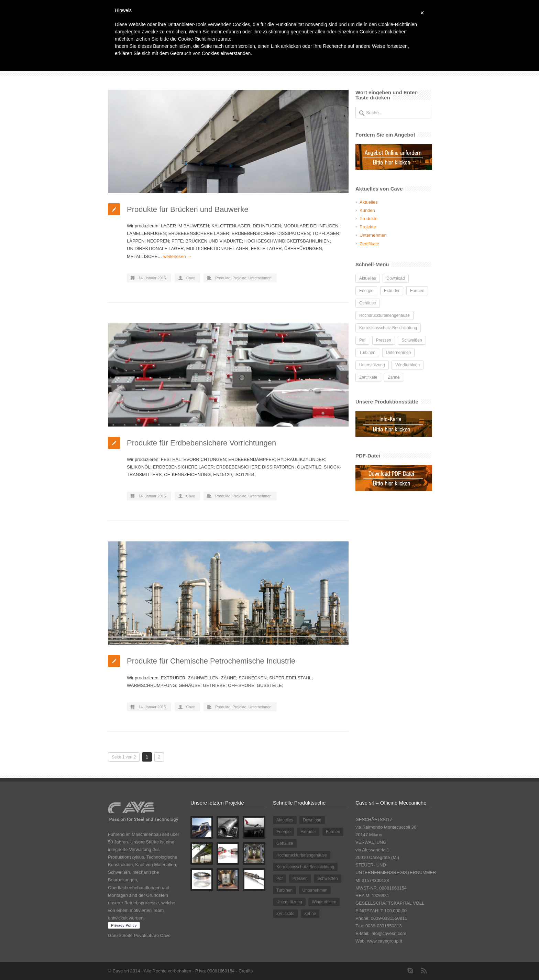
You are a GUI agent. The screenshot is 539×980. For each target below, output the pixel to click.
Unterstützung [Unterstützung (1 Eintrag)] (372, 365)
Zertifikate (369, 244)
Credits (246, 971)
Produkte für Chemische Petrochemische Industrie (211, 661)
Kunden (367, 210)
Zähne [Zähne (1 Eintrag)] (394, 377)
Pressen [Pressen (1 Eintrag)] (384, 340)
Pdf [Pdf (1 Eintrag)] (362, 340)
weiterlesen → (177, 256)
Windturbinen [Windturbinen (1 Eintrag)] (408, 365)
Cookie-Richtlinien (197, 39)
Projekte (239, 278)
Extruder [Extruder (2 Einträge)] (392, 291)
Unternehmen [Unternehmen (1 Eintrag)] (399, 353)
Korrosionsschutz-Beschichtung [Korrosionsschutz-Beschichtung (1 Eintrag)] (388, 328)
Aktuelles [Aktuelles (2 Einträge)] (368, 278)
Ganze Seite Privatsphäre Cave (139, 935)
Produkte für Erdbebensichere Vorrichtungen (201, 443)
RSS (424, 971)
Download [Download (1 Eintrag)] (395, 278)
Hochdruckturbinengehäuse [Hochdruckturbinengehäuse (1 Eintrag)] (384, 315)
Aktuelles (369, 202)
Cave (191, 278)
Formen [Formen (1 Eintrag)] (417, 291)
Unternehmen (260, 278)
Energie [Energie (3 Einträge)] (366, 291)
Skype (410, 971)
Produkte (223, 278)
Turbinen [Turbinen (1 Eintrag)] (367, 353)
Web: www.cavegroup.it (379, 941)
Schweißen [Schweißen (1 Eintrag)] (412, 340)
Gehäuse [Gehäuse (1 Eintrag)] (368, 303)
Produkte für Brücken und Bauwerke (188, 209)
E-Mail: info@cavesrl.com (381, 933)
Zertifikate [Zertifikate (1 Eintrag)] (368, 377)
